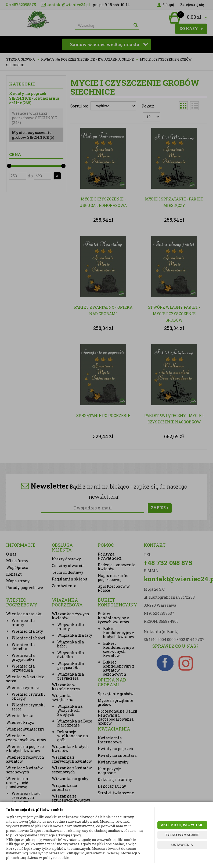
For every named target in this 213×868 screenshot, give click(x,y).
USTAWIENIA (182, 845)
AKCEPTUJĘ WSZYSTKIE (182, 825)
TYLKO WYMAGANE (182, 835)
